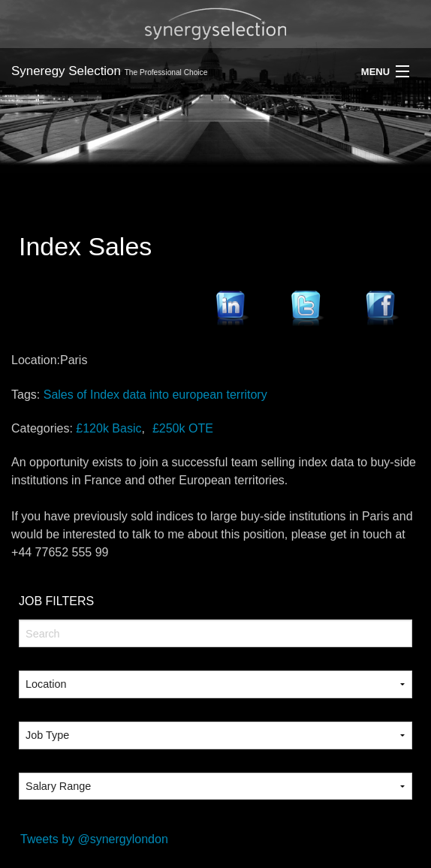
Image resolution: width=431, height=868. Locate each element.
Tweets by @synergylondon (94, 839)
